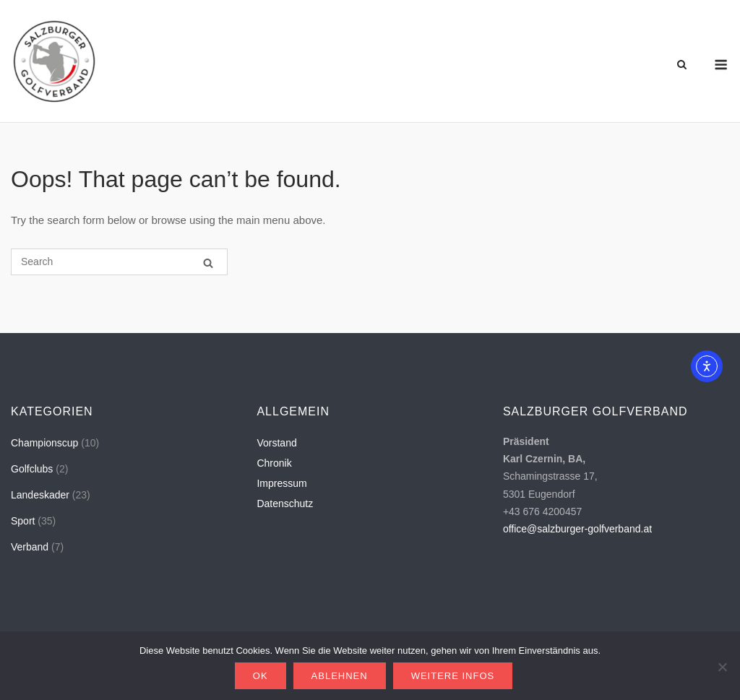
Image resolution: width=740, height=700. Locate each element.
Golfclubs (32, 469)
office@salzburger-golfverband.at (577, 529)
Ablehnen (340, 676)
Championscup (44, 443)
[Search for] (119, 262)
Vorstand (276, 443)
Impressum (281, 483)
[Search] (208, 263)
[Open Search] (682, 65)
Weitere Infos (453, 676)
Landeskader (40, 495)
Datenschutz (285, 504)
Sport (23, 521)
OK (261, 676)
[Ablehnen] (722, 667)
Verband (30, 547)
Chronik (274, 463)
